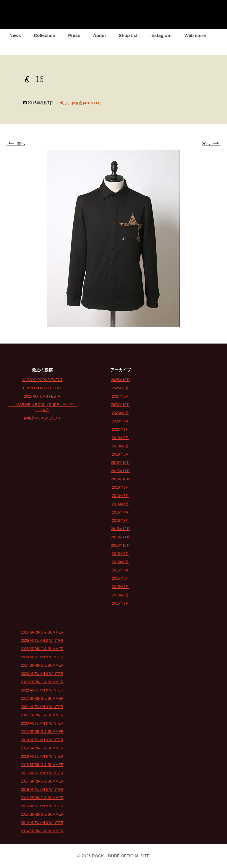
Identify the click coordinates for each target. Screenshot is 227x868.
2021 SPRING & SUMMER (42, 715)
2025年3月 (120, 388)
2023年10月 (120, 405)
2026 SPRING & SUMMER (42, 632)
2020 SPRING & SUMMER (42, 732)
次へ (211, 144)
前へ (16, 144)
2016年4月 (120, 512)
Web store (195, 35)
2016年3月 (120, 521)
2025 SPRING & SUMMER (42, 649)
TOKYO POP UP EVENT (42, 388)
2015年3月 (120, 595)
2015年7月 (120, 570)
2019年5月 (120, 454)
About (99, 35)
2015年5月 (120, 579)
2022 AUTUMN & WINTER (42, 690)
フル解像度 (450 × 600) (83, 103)
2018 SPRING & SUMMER (42, 765)
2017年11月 (120, 471)
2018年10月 (120, 463)
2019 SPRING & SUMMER (42, 748)
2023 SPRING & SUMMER (42, 682)
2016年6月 (120, 504)
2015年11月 (120, 537)
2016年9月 (120, 488)
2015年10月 (120, 545)
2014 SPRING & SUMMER (42, 831)
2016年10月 (120, 479)
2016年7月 (120, 496)
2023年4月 (120, 421)
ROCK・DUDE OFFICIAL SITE (121, 856)
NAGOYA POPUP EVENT (42, 380)
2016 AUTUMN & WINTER (42, 790)
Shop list (128, 35)
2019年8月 (120, 446)
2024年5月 (120, 396)
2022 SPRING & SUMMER (42, 699)
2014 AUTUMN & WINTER (42, 823)
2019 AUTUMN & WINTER (42, 740)
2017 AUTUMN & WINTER (42, 773)
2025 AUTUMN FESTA (42, 396)
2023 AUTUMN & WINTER (42, 674)
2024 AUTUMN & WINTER (42, 657)
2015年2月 (120, 603)
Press (74, 35)
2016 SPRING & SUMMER (42, 798)
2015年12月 (120, 529)
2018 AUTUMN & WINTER (42, 757)
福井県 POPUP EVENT (42, 418)
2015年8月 (120, 562)
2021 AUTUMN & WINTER (42, 707)
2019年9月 (120, 438)
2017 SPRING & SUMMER (42, 781)
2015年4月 (120, 587)
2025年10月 (120, 380)
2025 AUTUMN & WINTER (42, 641)
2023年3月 (120, 430)
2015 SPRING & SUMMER (42, 814)
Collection (44, 35)
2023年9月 (120, 413)
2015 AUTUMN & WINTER (42, 806)
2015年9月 (120, 554)
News (15, 35)
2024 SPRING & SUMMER (42, 665)
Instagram (161, 35)
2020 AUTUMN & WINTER (42, 723)
